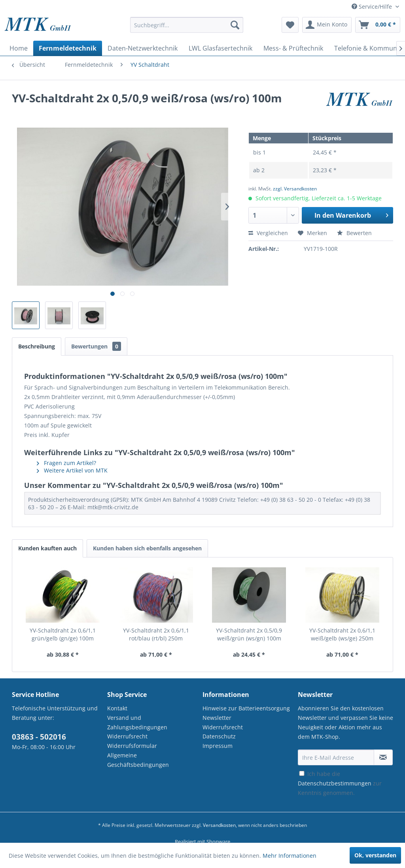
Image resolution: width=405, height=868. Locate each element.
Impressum (218, 746)
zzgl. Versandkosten (295, 189)
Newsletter (217, 718)
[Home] (19, 48)
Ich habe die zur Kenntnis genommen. (340, 783)
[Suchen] (235, 25)
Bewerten (354, 233)
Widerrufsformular (132, 746)
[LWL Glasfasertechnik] (220, 48)
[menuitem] (187, 29)
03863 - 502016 (39, 737)
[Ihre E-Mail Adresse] (336, 757)
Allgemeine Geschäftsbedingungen (138, 760)
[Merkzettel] (290, 25)
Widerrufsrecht (127, 736)
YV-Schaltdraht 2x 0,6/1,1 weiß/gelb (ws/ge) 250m (342, 634)
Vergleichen (268, 233)
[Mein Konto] (327, 25)
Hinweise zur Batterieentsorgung (246, 708)
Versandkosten (219, 825)
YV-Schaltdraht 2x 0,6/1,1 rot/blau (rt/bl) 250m (156, 634)
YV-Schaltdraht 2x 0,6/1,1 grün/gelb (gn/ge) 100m (63, 634)
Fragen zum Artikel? (66, 463)
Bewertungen (96, 346)
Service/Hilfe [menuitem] (373, 7)
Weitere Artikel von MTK (72, 470)
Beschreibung (37, 346)
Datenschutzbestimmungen (335, 783)
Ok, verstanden (375, 855)
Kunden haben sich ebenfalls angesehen (147, 548)
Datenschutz (219, 736)
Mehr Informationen (290, 856)
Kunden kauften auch (47, 548)
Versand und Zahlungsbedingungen (137, 722)
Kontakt (117, 708)
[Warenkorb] (378, 25)
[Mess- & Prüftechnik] (293, 48)
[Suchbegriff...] (187, 25)
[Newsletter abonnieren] (383, 757)
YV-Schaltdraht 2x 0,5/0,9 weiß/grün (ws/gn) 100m (249, 634)
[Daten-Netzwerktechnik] (143, 48)
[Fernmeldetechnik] (68, 48)
